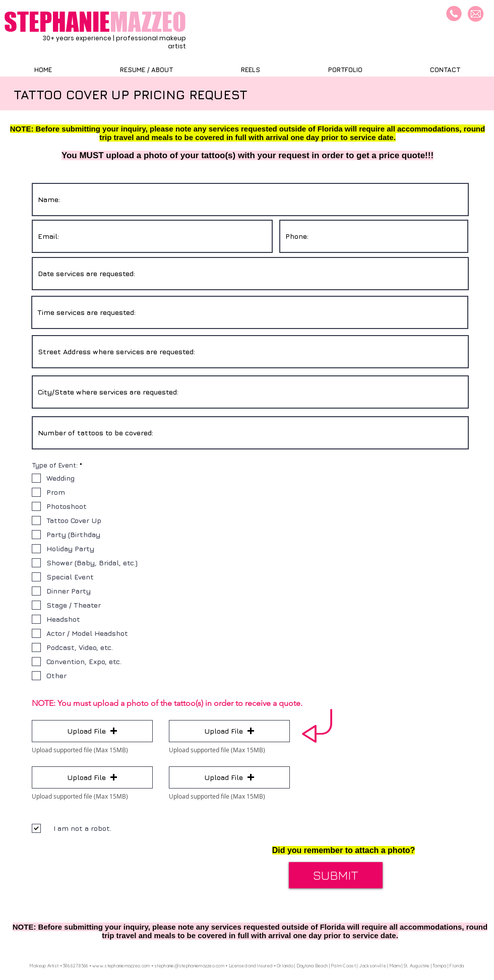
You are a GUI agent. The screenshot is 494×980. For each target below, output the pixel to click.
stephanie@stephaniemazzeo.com (189, 966)
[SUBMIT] (336, 875)
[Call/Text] (454, 14)
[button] (92, 731)
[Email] (476, 14)
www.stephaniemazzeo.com (121, 966)
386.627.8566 (75, 966)
